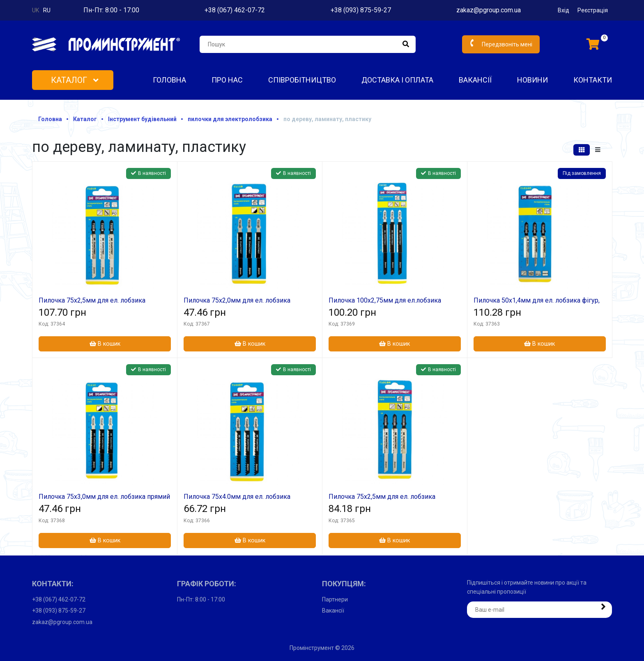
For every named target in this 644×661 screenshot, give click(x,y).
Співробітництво (302, 80)
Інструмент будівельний (142, 119)
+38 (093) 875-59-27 (361, 10)
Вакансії (475, 80)
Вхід (563, 10)
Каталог (75, 80)
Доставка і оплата (397, 80)
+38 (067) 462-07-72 (235, 10)
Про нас (227, 80)
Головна (169, 80)
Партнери (335, 599)
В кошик (105, 344)
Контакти (593, 80)
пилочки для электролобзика (230, 119)
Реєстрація (593, 10)
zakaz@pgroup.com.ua (489, 10)
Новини (532, 80)
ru (47, 10)
